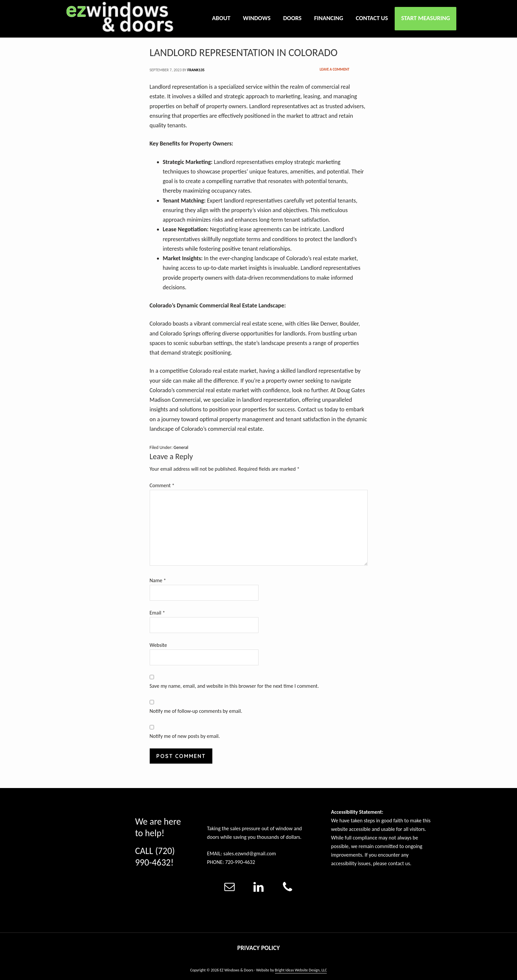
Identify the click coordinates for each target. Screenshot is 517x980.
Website (158, 645)
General (181, 447)
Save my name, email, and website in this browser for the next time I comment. (234, 686)
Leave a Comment (335, 69)
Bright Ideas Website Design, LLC (301, 970)
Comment (162, 485)
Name (158, 580)
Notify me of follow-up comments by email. (196, 711)
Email (157, 613)
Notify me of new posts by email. (185, 736)
